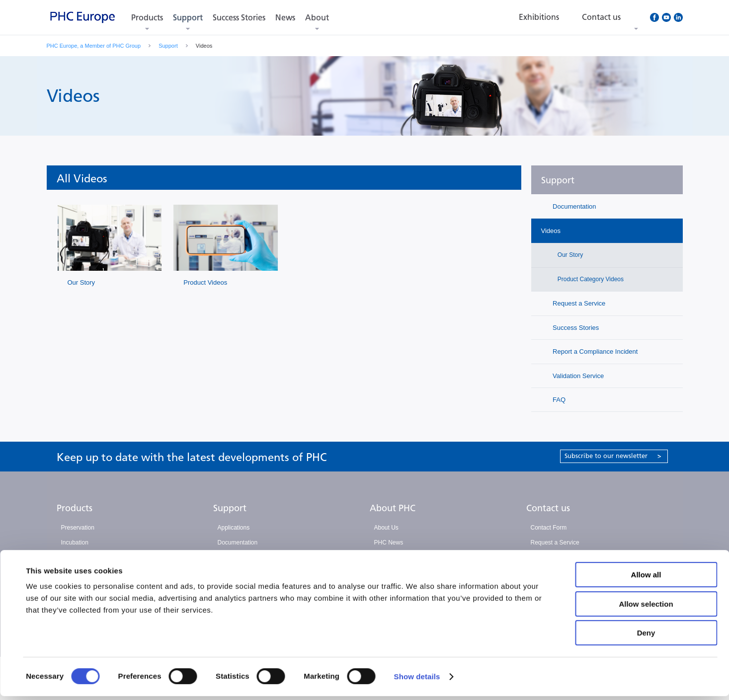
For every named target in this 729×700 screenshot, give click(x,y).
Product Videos (205, 282)
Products (147, 18)
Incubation (75, 543)
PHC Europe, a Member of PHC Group (94, 46)
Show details (417, 680)
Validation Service (578, 376)
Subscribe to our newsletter (613, 456)
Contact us (548, 508)
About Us (386, 528)
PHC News (389, 543)
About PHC (393, 508)
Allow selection (646, 608)
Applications (234, 528)
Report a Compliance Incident (595, 351)
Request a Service (578, 303)
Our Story (81, 282)
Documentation (574, 206)
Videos (551, 231)
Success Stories (239, 18)
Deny (646, 637)
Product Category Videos (590, 279)
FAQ (559, 400)
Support (188, 18)
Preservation (78, 528)
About (317, 18)
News (285, 18)
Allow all (646, 579)
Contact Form (549, 528)
